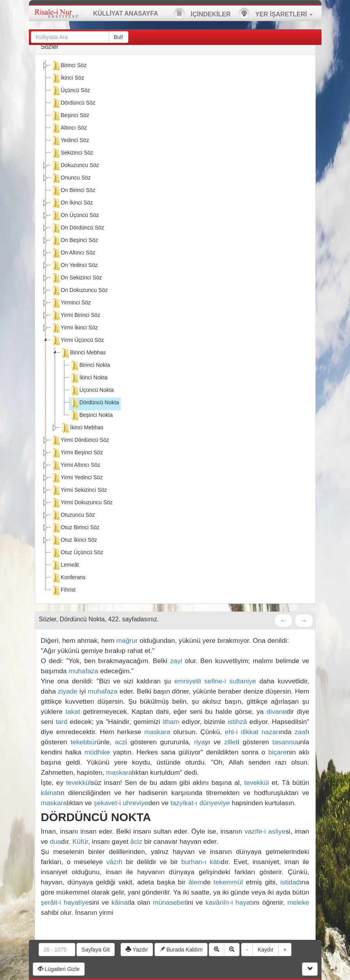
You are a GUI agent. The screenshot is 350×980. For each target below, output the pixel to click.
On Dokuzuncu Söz (79, 291)
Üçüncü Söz (70, 91)
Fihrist (63, 590)
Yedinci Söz (70, 141)
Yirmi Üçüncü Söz (77, 341)
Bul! (119, 37)
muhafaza (84, 671)
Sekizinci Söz (72, 153)
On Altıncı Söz (73, 253)
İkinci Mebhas (82, 428)
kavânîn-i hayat (229, 902)
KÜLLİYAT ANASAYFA (126, 13)
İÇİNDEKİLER (202, 13)
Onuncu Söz (71, 178)
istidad (290, 882)
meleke (298, 902)
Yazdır (137, 950)
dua (56, 841)
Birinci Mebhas (83, 353)
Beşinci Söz (70, 116)
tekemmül (228, 882)
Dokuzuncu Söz (75, 166)
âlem (196, 882)
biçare (277, 752)
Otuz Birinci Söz (75, 528)
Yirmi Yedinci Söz (77, 478)
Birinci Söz (69, 66)
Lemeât (65, 566)
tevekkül (78, 783)
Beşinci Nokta (91, 416)
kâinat (50, 793)
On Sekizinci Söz (76, 278)
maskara (157, 732)
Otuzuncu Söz (73, 516)
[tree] (175, 329)
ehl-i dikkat (242, 732)
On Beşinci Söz (75, 241)
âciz (136, 841)
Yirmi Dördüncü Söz (80, 441)
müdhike (97, 752)
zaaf (301, 732)
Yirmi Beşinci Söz (77, 453)
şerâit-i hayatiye (65, 902)
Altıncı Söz (69, 128)
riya (199, 742)
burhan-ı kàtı (201, 862)
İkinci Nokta (89, 378)
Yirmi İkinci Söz (74, 328)
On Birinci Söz (73, 191)
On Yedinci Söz (74, 266)
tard (62, 722)
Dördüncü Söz (73, 103)
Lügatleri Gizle (59, 969)
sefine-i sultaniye (230, 681)
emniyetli (188, 681)
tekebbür (84, 742)
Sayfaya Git (96, 950)
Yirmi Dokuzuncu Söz (82, 503)
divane (276, 711)
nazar (270, 732)
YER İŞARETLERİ (275, 13)
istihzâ (237, 722)
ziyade (68, 691)
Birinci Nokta (90, 366)
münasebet (170, 902)
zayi (176, 661)
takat (73, 711)
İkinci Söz (68, 78)
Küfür (80, 841)
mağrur (127, 640)
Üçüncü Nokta (92, 391)
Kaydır (265, 950)
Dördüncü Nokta (94, 403)
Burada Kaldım (181, 950)
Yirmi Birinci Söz (76, 316)
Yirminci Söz (71, 303)
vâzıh (114, 862)
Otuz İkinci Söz (74, 541)
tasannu (284, 742)
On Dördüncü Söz (77, 228)
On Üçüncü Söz (75, 216)
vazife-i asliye (265, 831)
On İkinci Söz (72, 203)
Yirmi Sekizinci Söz (79, 491)
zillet (231, 742)
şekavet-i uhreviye (121, 803)
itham (171, 722)
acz (120, 742)
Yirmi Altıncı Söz (76, 466)
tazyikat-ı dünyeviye (200, 803)
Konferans (68, 578)
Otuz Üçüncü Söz (77, 553)
